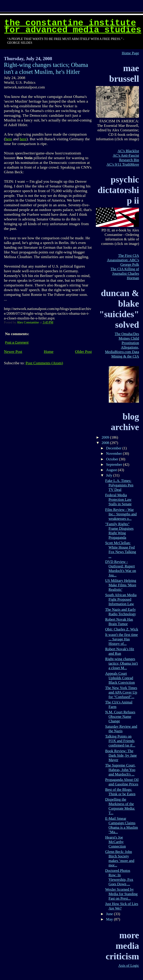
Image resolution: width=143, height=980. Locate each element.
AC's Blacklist (128, 151)
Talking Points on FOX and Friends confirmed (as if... (120, 741)
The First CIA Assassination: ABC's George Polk (123, 260)
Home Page (130, 53)
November (114, 454)
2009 (106, 437)
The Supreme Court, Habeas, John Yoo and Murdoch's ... (120, 770)
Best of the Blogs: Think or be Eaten (120, 792)
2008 (106, 443)
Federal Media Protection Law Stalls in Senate (118, 500)
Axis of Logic (129, 966)
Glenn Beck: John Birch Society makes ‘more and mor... (120, 858)
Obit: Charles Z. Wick (122, 629)
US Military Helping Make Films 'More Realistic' (121, 585)
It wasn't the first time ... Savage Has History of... (122, 639)
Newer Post (13, 352)
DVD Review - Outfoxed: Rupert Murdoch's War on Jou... (121, 568)
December (114, 448)
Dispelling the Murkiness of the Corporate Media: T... (120, 806)
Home (49, 352)
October (113, 459)
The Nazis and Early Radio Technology (121, 612)
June (110, 914)
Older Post (83, 352)
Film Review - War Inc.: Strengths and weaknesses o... (121, 514)
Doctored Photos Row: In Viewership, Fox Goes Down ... (119, 877)
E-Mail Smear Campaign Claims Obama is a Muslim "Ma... (122, 825)
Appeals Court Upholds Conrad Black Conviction (120, 678)
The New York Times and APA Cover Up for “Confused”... (121, 692)
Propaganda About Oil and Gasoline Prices (122, 782)
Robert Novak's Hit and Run (120, 651)
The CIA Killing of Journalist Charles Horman (125, 274)
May (110, 919)
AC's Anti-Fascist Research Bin (126, 158)
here (9, 139)
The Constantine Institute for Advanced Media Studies (73, 26)
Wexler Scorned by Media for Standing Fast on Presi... (121, 894)
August (112, 470)
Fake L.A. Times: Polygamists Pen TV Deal (119, 485)
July (110, 475)
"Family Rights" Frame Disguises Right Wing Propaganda (119, 531)
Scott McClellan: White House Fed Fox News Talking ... (121, 550)
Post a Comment (17, 343)
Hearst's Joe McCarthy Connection (115, 842)
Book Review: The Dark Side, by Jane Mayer (121, 755)
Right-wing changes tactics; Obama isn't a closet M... (122, 663)
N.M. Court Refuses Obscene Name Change (120, 717)
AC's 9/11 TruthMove (123, 164)
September (115, 465)
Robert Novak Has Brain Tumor (119, 622)
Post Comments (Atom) (44, 363)
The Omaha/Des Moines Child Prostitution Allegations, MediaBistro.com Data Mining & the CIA (122, 345)
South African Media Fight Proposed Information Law (121, 599)
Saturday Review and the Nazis (121, 729)
